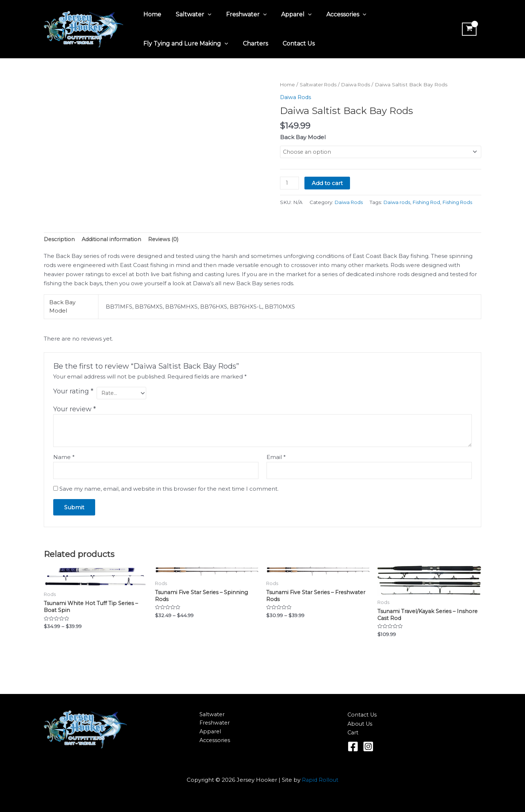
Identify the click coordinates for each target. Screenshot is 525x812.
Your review (75, 420)
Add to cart (328, 183)
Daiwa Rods (360, 85)
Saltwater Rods (321, 85)
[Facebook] (353, 746)
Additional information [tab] (113, 249)
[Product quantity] (290, 184)
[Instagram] (368, 746)
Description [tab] (60, 249)
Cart (353, 732)
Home (151, 14)
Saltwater (189, 15)
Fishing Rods (373, 212)
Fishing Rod (339, 212)
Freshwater (239, 15)
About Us (361, 724)
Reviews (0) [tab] (167, 249)
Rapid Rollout (320, 780)
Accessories (333, 15)
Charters (251, 44)
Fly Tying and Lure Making (184, 44)
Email (276, 468)
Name (64, 468)
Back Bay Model (303, 137)
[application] (203, 15)
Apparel (286, 15)
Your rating (73, 402)
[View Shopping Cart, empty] (468, 29)
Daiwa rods (308, 212)
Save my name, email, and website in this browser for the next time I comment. (169, 500)
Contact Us (291, 44)
